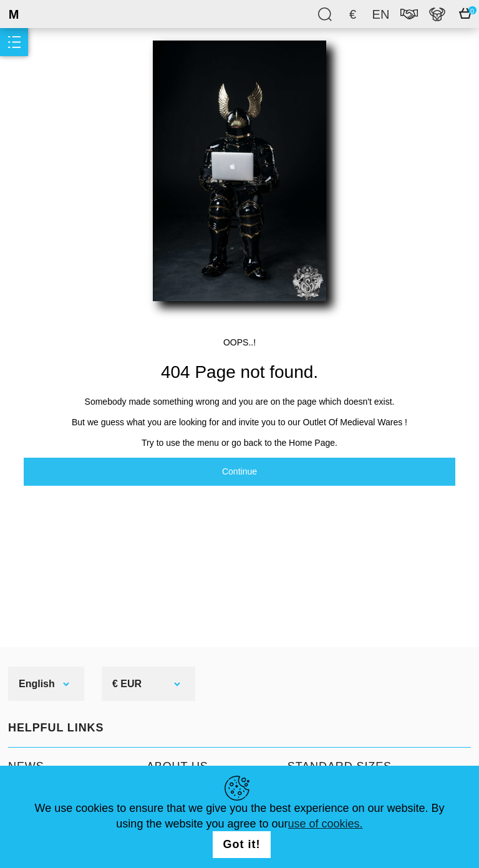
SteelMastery (44, 14)
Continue (239, 471)
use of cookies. (326, 824)
